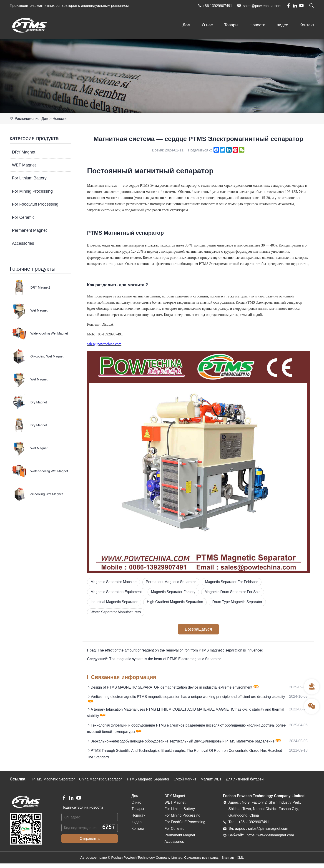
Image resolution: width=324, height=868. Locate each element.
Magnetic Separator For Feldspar (234, 582)
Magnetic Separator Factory (174, 592)
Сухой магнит (187, 784)
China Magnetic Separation (102, 784)
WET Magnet (24, 165)
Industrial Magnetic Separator (114, 602)
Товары (231, 25)
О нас (207, 25)
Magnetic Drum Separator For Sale (235, 592)
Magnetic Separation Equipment (117, 592)
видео (282, 25)
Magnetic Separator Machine (114, 582)
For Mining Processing (32, 191)
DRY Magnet (24, 152)
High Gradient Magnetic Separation (176, 602)
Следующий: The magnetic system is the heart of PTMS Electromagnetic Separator (155, 660)
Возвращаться (198, 630)
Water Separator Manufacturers (116, 613)
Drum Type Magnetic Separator (239, 602)
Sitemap (228, 862)
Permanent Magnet (29, 230)
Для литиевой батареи (248, 784)
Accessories (23, 243)
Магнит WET (214, 784)
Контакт (307, 25)
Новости (258, 25)
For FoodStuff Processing (35, 204)
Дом (187, 25)
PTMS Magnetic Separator (54, 784)
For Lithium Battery (29, 178)
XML (240, 862)
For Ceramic (23, 217)
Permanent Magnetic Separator (172, 582)
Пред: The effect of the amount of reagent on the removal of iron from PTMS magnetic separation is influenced (176, 651)
